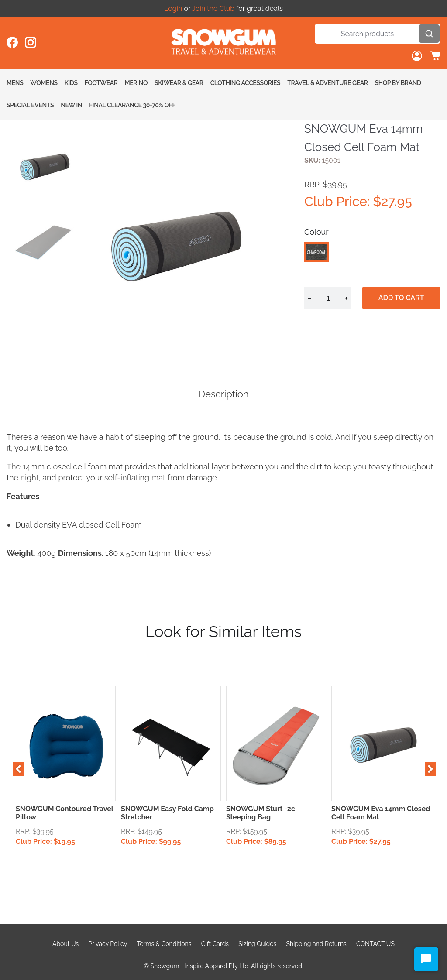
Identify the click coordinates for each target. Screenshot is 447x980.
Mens (15, 83)
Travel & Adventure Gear (327, 83)
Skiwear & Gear (179, 83)
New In (71, 105)
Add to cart (401, 298)
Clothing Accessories (246, 83)
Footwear (101, 83)
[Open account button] (417, 57)
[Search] (378, 34)
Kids (71, 83)
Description (223, 394)
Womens (44, 83)
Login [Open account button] (173, 9)
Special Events (30, 105)
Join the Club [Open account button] (213, 9)
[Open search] (429, 34)
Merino (136, 83)
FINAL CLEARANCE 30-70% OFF (132, 105)
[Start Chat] (426, 959)
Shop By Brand (398, 83)
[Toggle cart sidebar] (435, 57)
